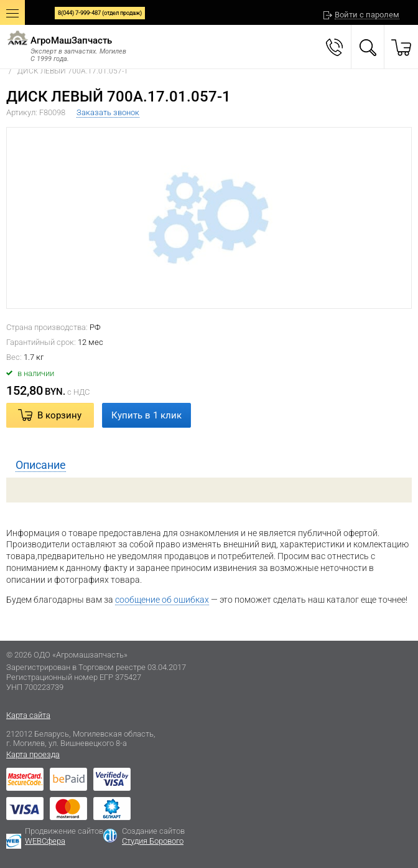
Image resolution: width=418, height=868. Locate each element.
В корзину (59, 415)
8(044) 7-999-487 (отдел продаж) (100, 13)
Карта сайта (28, 715)
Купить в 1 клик (146, 415)
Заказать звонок (108, 112)
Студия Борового (153, 841)
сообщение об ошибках (162, 600)
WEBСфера (45, 841)
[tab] (209, 465)
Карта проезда (33, 754)
